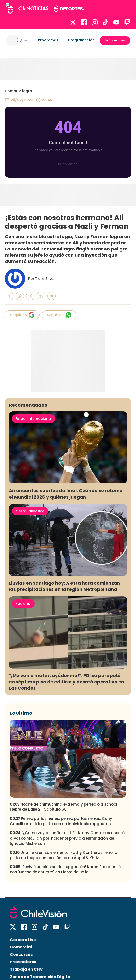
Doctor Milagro (18, 91)
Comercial (21, 947)
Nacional (23, 604)
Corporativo (23, 940)
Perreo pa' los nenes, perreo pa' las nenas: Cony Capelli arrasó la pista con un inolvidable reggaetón (61, 821)
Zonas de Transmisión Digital (41, 977)
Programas (48, 40)
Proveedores (23, 962)
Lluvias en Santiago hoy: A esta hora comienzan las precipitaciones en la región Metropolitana (64, 586)
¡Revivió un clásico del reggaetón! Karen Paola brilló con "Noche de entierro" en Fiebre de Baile (65, 869)
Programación (81, 40)
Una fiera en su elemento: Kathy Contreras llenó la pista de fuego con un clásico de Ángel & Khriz (64, 855)
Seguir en (22, 315)
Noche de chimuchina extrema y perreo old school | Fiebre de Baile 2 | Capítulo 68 (65, 807)
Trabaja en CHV (26, 969)
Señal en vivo (115, 40)
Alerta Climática (30, 511)
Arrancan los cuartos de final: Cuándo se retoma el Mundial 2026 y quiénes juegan (66, 494)
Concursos (21, 954)
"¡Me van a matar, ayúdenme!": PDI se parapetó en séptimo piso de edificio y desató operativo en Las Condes (67, 682)
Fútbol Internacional (34, 419)
